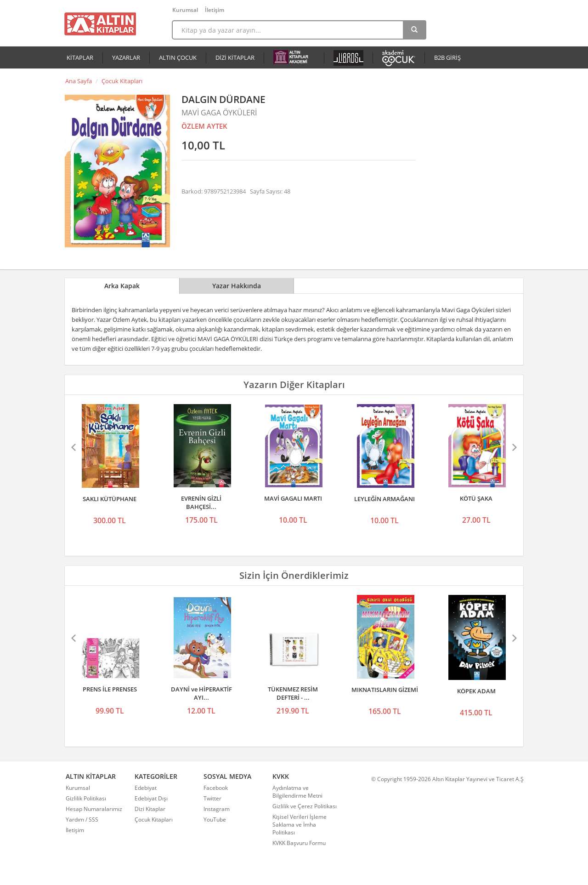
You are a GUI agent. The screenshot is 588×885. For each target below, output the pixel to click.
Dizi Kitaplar (150, 809)
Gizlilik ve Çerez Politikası (305, 806)
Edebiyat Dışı (151, 798)
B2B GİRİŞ (447, 57)
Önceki (74, 447)
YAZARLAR (126, 57)
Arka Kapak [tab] (122, 286)
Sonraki (514, 447)
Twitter (212, 798)
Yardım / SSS (82, 819)
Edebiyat (146, 788)
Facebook (216, 788)
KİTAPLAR (80, 57)
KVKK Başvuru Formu (299, 843)
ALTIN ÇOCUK (178, 57)
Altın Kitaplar (100, 24)
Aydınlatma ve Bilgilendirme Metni (297, 792)
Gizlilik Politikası (86, 798)
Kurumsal (185, 10)
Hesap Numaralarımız (94, 809)
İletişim (215, 10)
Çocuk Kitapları (122, 81)
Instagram (217, 809)
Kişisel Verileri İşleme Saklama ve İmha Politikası (300, 825)
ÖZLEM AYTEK (204, 126)
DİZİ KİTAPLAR (235, 57)
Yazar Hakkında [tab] (237, 286)
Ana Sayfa (79, 81)
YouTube (215, 819)
